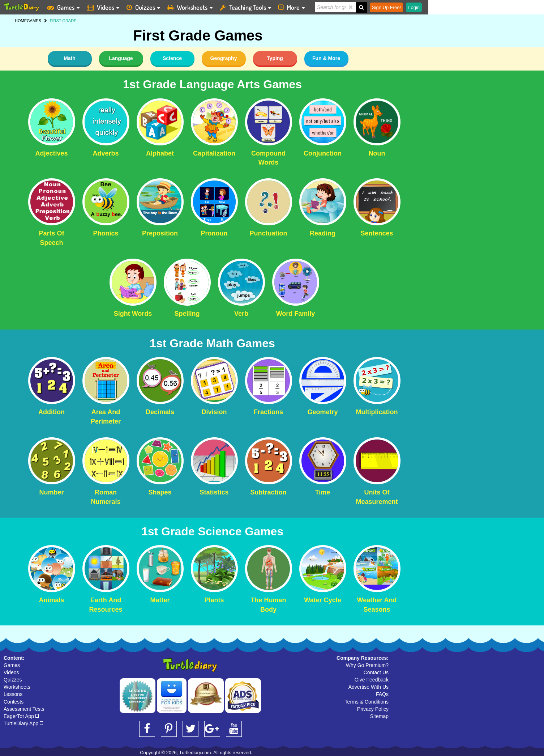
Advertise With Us (369, 687)
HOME (21, 21)
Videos (11, 672)
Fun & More (326, 58)
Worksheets (17, 687)
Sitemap (379, 716)
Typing (275, 58)
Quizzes (13, 680)
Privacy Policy (373, 709)
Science (172, 58)
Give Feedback (372, 680)
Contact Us (376, 672)
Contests (14, 702)
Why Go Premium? (367, 665)
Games (12, 665)
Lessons (13, 694)
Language (121, 58)
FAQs (382, 694)
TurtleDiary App (23, 723)
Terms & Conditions (367, 702)
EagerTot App (21, 716)
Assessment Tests (24, 709)
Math (70, 58)
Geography (224, 58)
